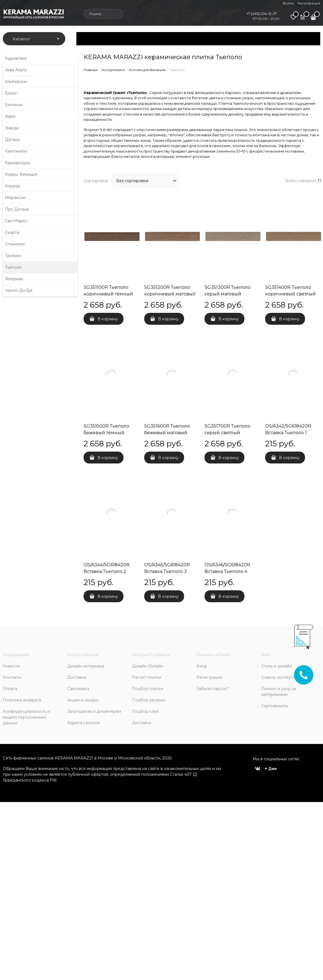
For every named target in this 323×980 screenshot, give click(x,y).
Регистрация (309, 3)
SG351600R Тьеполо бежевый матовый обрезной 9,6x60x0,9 (168, 433)
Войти (288, 3)
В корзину (108, 319)
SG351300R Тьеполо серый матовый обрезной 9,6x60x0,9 (228, 294)
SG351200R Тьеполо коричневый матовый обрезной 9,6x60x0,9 (170, 294)
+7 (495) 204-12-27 (262, 14)
